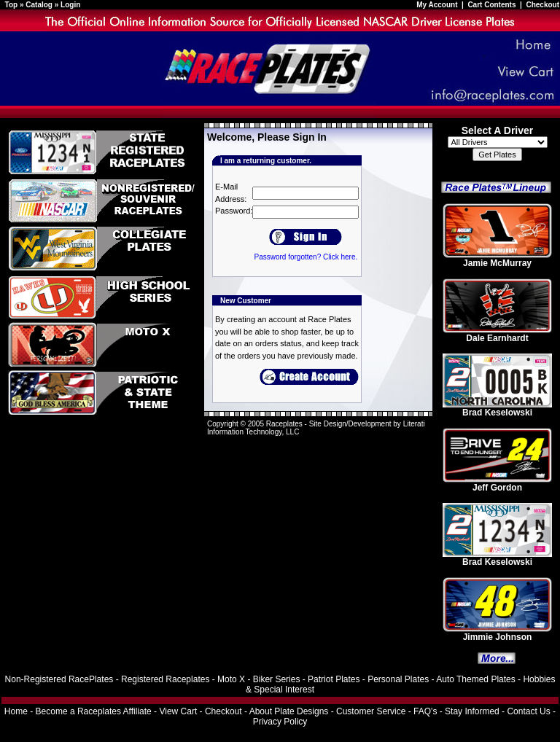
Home (16, 711)
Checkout (542, 5)
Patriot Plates (334, 679)
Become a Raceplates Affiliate (94, 711)
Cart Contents (491, 5)
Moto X (231, 679)
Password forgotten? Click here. (306, 257)
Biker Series (277, 679)
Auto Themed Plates (476, 679)
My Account (438, 5)
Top (12, 5)
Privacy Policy (280, 722)
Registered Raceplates (165, 679)
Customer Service (371, 711)
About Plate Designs (289, 711)
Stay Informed (472, 711)
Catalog (39, 5)
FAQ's (425, 711)
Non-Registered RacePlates (59, 679)
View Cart (178, 711)
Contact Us (528, 711)
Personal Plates (398, 679)
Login (70, 5)
